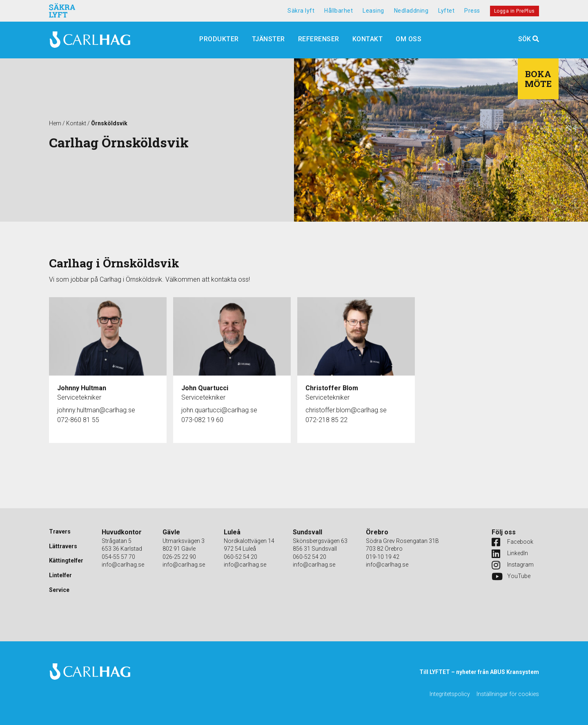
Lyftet (446, 11)
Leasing (373, 11)
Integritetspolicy (450, 694)
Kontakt (76, 123)
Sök (529, 39)
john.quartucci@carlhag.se (219, 410)
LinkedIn (510, 554)
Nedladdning (411, 11)
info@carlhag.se (123, 565)
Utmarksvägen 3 (184, 541)
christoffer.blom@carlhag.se (346, 410)
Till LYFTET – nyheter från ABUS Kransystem (479, 672)
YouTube (511, 576)
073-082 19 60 (202, 420)
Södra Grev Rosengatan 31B (402, 541)
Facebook (512, 542)
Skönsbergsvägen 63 (320, 541)
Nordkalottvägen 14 (249, 541)
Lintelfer (60, 575)
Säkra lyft (301, 11)
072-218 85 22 (326, 420)
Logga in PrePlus (514, 11)
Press (472, 11)
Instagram (512, 565)
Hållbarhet (339, 11)
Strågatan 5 (117, 541)
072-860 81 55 (78, 420)
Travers (60, 532)
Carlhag (90, 40)
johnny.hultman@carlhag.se (96, 410)
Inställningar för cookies (508, 694)
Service (59, 590)
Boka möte (538, 79)
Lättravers (63, 546)
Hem (55, 123)
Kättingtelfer (66, 560)
